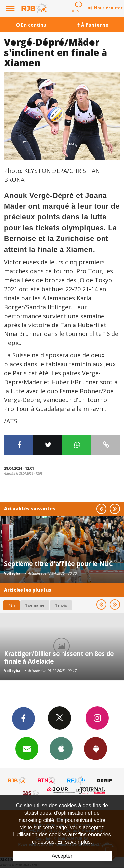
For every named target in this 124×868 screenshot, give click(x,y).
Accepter (62, 856)
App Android (96, 748)
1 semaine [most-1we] (35, 605)
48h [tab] (11, 605)
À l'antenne (93, 25)
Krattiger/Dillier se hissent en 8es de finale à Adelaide (59, 657)
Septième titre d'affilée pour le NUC (59, 564)
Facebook (23, 718)
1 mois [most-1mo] (61, 605)
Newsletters (27, 748)
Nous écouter (108, 8)
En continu (31, 25)
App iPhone (61, 748)
